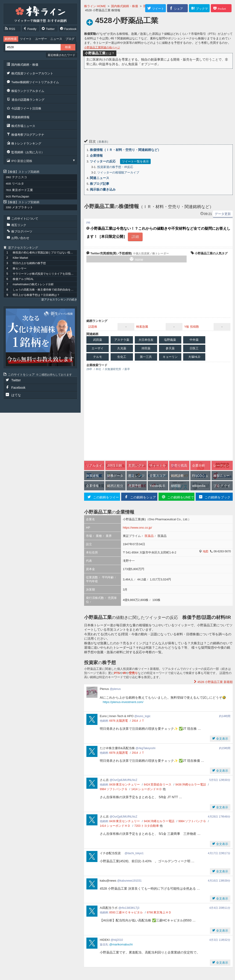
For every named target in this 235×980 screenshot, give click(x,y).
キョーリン (170, 357)
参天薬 (170, 348)
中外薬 (194, 340)
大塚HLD (194, 357)
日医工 (194, 348)
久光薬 (122, 348)
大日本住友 (146, 340)
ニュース (56, 39)
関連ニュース (100, 178)
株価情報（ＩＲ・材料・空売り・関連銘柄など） (125, 150)
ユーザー (41, 39)
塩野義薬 (170, 340)
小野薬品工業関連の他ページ (102, 47)
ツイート (26, 39)
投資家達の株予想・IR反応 (115, 167)
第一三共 (146, 357)
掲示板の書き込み (103, 189)
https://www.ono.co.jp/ (137, 528)
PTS (117, 673)
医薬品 (149, 536)
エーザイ (97, 348)
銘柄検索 (11, 39)
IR (124, 673)
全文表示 (222, 739)
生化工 (122, 357)
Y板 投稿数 (192, 327)
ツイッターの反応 (103, 161)
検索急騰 (142, 327)
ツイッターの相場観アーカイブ (118, 172)
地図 (206, 551)
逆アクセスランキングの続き (59, 300)
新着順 (215, 682)
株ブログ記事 (100, 184)
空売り (133, 673)
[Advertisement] (158, 103)
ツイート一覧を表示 (135, 161)
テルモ (98, 357)
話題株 (93, 327)
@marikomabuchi (121, 944)
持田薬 (146, 348)
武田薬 (98, 340)
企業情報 (96, 156)
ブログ (70, 39)
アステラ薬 (122, 340)
